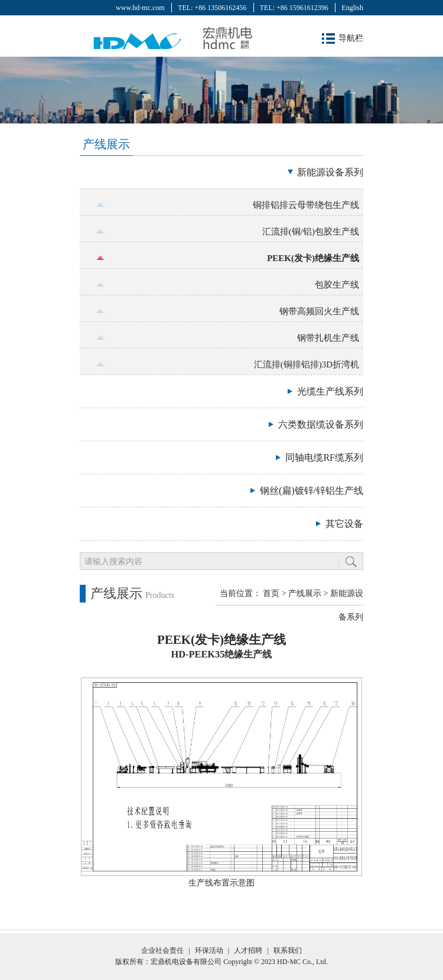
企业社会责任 (162, 950)
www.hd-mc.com (140, 8)
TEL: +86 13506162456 (212, 8)
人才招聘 (248, 950)
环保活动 (209, 950)
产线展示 (305, 593)
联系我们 (288, 950)
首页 (271, 593)
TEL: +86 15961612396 (294, 8)
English (352, 8)
